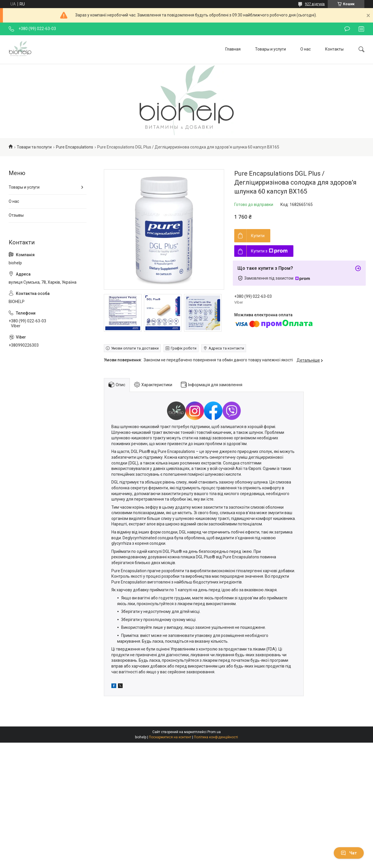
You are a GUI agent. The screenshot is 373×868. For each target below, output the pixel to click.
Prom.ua (214, 732)
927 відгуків (315, 4)
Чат (349, 853)
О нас (305, 49)
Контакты (334, 49)
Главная (233, 49)
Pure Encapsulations (75, 147)
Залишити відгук (347, 29)
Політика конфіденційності (216, 737)
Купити (258, 236)
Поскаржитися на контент (170, 737)
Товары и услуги (270, 49)
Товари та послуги (34, 147)
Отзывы (16, 215)
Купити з (269, 251)
